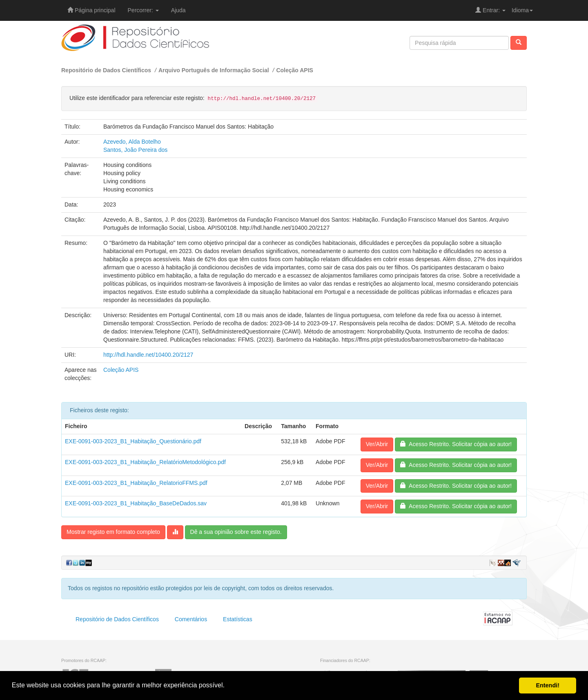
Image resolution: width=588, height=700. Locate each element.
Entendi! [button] (548, 685)
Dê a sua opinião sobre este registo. (236, 532)
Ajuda (178, 10)
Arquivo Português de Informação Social (214, 70)
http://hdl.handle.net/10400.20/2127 (148, 355)
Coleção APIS (295, 70)
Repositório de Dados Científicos (106, 70)
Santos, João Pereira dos (135, 150)
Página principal (91, 10)
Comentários (191, 619)
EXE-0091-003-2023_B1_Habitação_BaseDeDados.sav (136, 503)
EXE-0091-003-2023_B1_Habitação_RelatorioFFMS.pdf (136, 483)
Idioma (522, 10)
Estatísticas (238, 619)
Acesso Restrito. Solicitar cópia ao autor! (456, 444)
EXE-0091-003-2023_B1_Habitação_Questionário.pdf (133, 441)
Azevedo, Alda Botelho (132, 142)
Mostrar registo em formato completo (113, 532)
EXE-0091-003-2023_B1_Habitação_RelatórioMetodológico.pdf (145, 462)
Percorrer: (143, 10)
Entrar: (490, 10)
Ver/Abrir (377, 444)
